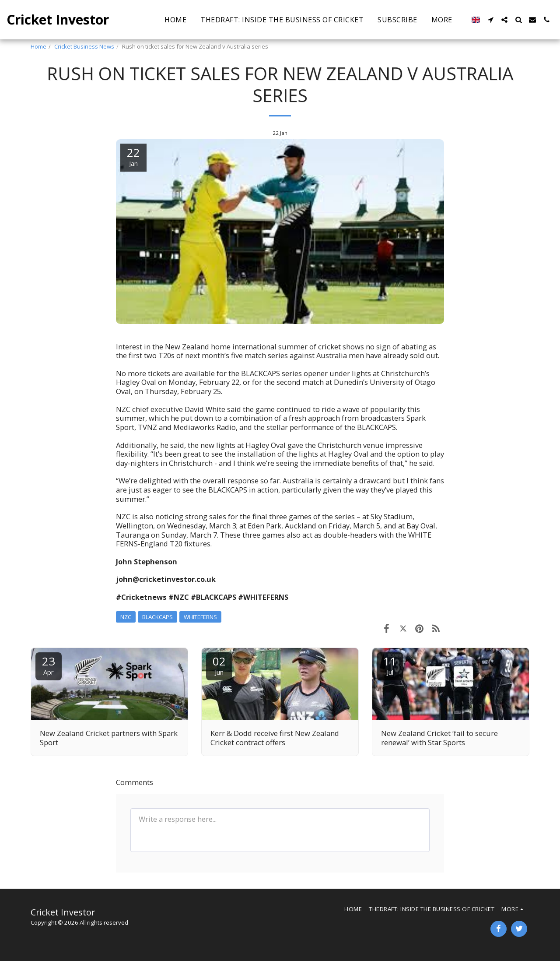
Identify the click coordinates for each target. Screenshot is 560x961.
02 (219, 665)
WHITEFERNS (200, 617)
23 (49, 665)
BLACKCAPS (157, 617)
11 (390, 665)
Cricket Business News (84, 46)
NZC (126, 617)
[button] (490, 20)
